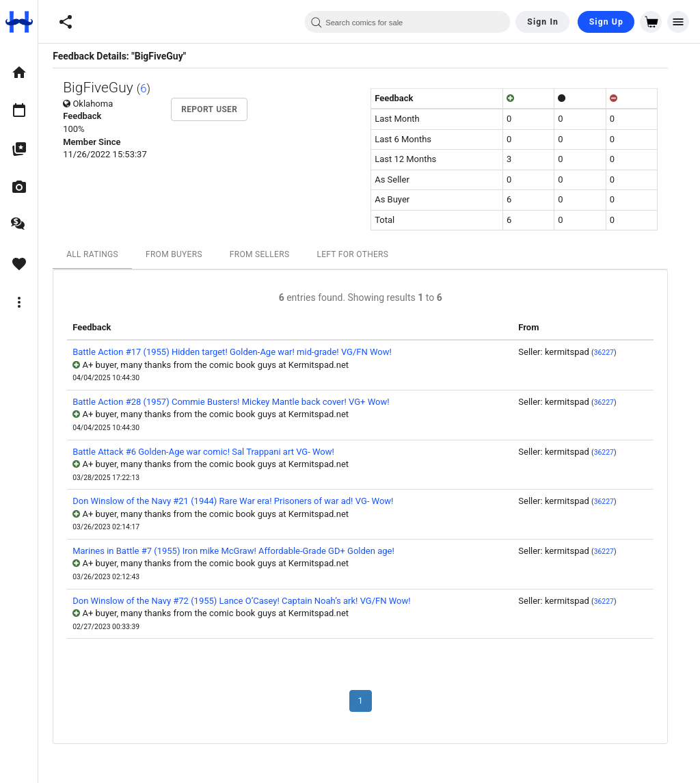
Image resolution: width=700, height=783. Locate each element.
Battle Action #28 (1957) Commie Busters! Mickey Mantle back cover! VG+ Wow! (240, 402)
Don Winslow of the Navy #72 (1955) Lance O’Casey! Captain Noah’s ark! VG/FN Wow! (250, 601)
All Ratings (101, 254)
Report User (218, 109)
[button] (66, 22)
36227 (612, 353)
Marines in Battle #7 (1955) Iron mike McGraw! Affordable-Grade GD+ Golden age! (242, 551)
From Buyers (183, 254)
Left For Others (361, 254)
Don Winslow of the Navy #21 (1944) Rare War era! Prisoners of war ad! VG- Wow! (242, 501)
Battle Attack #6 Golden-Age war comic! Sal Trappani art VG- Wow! (212, 452)
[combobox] (407, 22)
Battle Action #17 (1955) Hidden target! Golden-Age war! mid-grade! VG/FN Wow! (241, 352)
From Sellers (269, 254)
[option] (19, 72)
